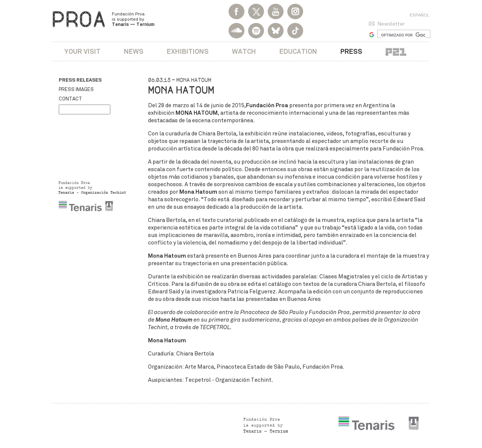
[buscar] (403, 35)
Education (298, 51)
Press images (76, 90)
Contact (70, 99)
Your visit (82, 51)
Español (419, 15)
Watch (244, 51)
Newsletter (391, 24)
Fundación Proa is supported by (133, 19)
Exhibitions (188, 51)
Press (351, 51)
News (134, 51)
